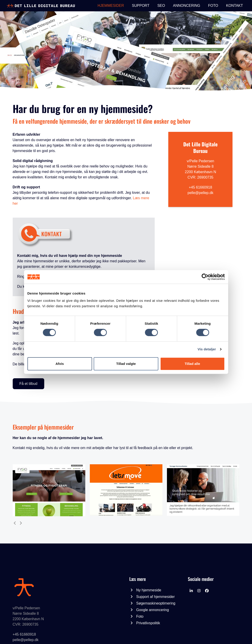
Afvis (60, 364)
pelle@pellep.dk (201, 193)
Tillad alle (192, 364)
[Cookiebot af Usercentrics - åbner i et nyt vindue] (205, 277)
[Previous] (15, 523)
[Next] (21, 523)
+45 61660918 (200, 187)
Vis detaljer (207, 349)
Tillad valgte (126, 364)
